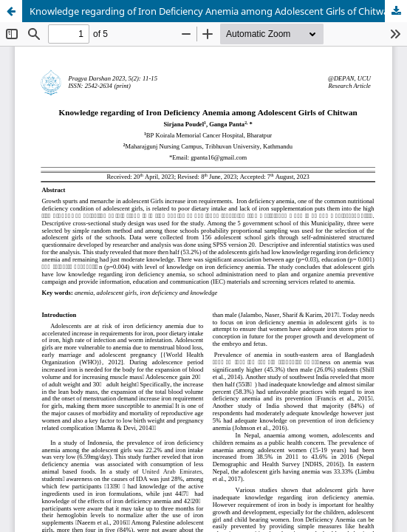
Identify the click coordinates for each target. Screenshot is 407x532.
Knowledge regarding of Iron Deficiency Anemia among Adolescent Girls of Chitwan (212, 11)
